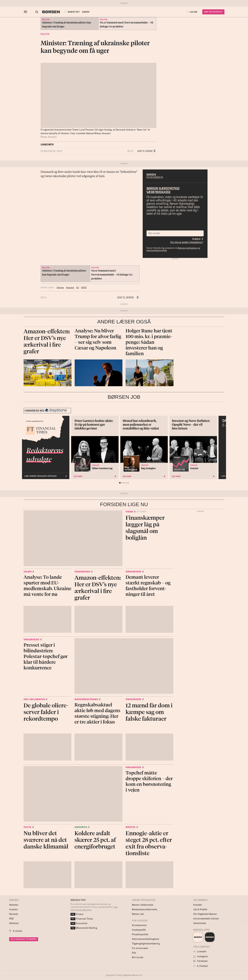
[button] (192, 12)
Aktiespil (14, 923)
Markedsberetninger (86, 699)
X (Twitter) (201, 966)
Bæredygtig (81, 827)
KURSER (83, 12)
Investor (130, 827)
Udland (28, 572)
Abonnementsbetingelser (146, 939)
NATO (84, 287)
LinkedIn (200, 951)
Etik (134, 953)
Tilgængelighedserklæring (146, 944)
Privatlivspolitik (140, 934)
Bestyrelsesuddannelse (145, 909)
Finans (129, 512)
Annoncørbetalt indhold (206, 919)
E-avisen (18, 931)
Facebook (200, 961)
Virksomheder (82, 572)
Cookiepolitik (139, 930)
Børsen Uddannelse (143, 905)
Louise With (47, 145)
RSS (11, 919)
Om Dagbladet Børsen (205, 914)
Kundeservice (139, 925)
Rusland (70, 287)
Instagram (201, 956)
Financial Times (82, 919)
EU (78, 287)
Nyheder (14, 905)
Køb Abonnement (213, 12)
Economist (79, 923)
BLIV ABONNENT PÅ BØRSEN (24, 939)
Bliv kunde (138, 957)
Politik (45, 34)
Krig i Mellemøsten (34, 699)
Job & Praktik (200, 909)
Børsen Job (138, 914)
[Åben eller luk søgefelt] (34, 12)
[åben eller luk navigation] (26, 12)
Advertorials (200, 923)
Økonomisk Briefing (84, 928)
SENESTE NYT (69, 12)
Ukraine (60, 287)
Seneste (14, 914)
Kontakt (197, 905)
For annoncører (140, 948)
